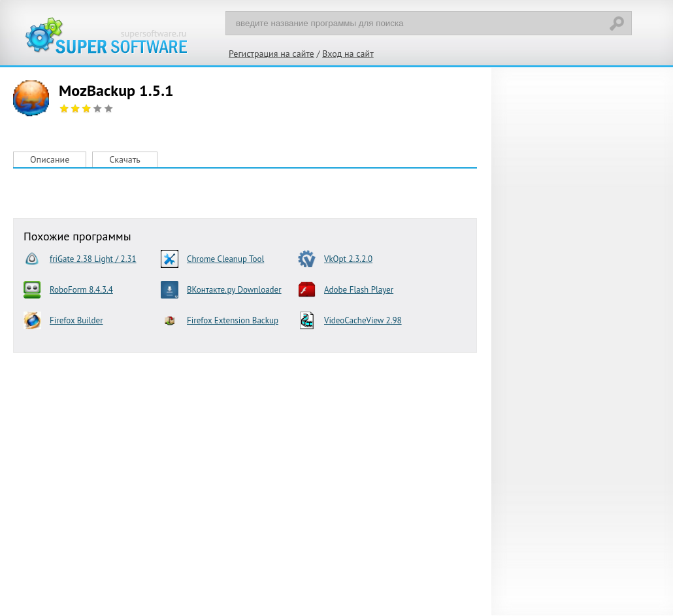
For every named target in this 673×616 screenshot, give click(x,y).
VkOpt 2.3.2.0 (335, 259)
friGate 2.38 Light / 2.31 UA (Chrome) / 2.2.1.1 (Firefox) (80, 259)
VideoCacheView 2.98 (350, 320)
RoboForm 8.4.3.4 (68, 290)
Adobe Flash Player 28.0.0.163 (346, 290)
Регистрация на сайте (271, 54)
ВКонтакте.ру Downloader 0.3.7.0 (221, 290)
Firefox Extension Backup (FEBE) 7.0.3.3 (220, 320)
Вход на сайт (348, 54)
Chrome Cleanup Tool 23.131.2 (212, 259)
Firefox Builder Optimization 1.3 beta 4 (79, 320)
